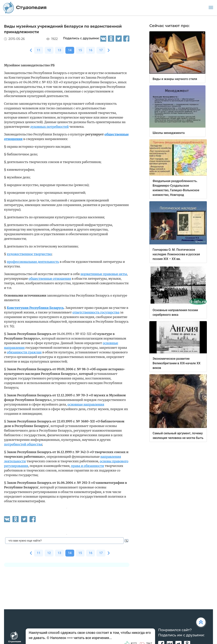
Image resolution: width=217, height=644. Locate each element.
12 (49, 50)
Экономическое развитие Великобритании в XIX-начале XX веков (177, 363)
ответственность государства (96, 312)
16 (90, 50)
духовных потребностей (50, 127)
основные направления (86, 404)
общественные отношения (50, 279)
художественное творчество (29, 254)
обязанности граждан (24, 352)
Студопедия (25, 8)
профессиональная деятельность (33, 262)
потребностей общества (23, 444)
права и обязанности (87, 466)
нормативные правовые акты (104, 274)
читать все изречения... (93, 638)
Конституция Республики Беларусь (35, 308)
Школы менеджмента (169, 133)
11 (39, 50)
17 (101, 50)
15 (80, 50)
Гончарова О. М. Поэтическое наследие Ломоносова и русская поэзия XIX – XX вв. (176, 254)
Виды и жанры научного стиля (175, 79)
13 (59, 50)
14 (70, 50)
